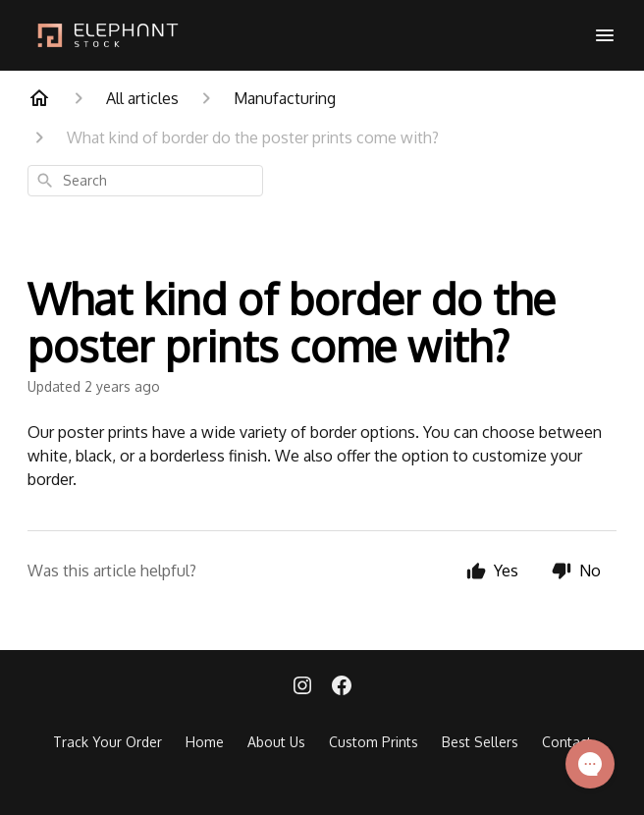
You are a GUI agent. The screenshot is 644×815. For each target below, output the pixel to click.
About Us (276, 742)
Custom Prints (374, 742)
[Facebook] (342, 687)
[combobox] (145, 181)
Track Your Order (107, 742)
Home (205, 742)
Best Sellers (480, 742)
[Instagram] (302, 687)
